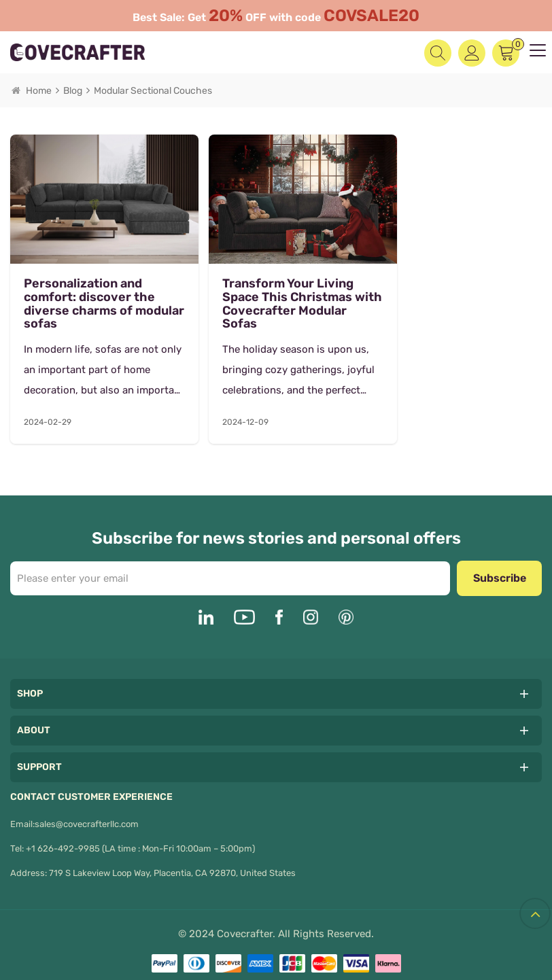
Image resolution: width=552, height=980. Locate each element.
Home (32, 91)
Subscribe (500, 566)
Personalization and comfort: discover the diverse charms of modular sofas (89, 292)
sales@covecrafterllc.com (87, 812)
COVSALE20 (372, 16)
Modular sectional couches (153, 91)
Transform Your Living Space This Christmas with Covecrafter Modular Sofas (270, 292)
